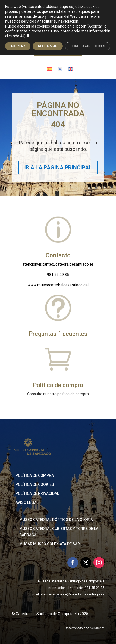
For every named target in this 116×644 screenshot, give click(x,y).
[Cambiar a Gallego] (60, 69)
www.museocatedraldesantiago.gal (58, 285)
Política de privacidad (37, 493)
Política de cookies (35, 484)
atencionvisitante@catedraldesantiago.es (58, 264)
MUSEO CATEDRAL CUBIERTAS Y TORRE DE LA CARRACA (59, 532)
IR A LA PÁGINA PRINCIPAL (58, 167)
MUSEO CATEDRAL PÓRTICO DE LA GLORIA (56, 520)
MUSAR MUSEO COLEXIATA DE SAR (50, 544)
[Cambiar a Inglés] (70, 69)
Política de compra (35, 475)
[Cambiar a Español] (50, 69)
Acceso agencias (61, 51)
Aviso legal (27, 502)
